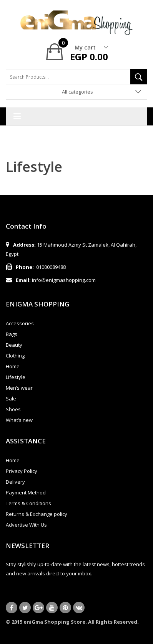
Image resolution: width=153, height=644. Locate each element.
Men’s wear (19, 388)
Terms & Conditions (28, 503)
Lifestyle (16, 377)
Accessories (20, 323)
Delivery (15, 482)
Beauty (14, 345)
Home (13, 366)
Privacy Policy (22, 471)
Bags (12, 334)
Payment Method (26, 492)
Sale (11, 399)
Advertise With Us (26, 525)
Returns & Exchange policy (37, 514)
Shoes (13, 409)
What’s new (19, 420)
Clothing (15, 356)
